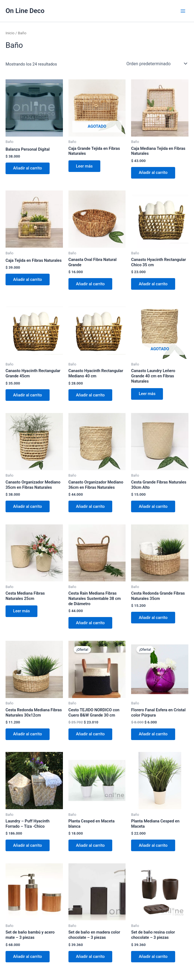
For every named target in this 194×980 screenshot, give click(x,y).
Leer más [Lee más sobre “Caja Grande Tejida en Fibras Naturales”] (85, 166)
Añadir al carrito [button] (28, 168)
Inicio (10, 33)
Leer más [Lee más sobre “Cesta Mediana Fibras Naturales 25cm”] (22, 612)
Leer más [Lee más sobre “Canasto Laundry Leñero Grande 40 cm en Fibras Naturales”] (147, 394)
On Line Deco (25, 11)
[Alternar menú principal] (183, 11)
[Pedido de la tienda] (156, 64)
